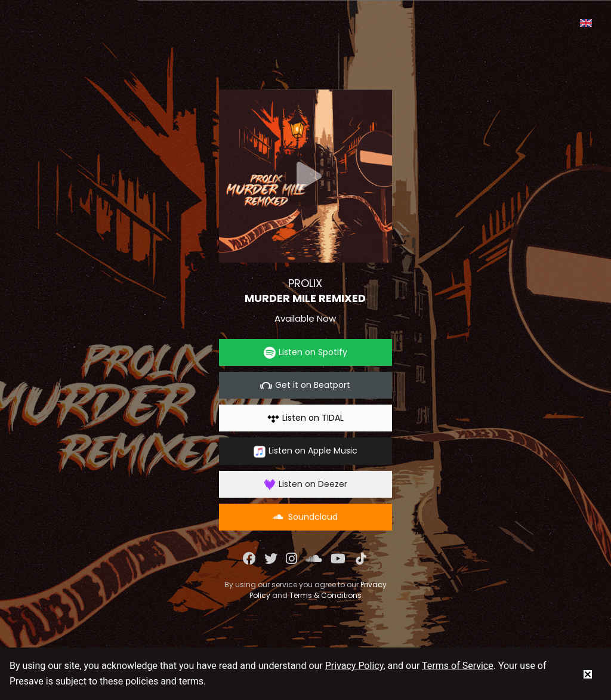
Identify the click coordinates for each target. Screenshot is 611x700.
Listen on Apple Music (305, 451)
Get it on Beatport (305, 385)
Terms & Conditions (325, 595)
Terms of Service (458, 666)
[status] (588, 674)
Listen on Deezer (305, 484)
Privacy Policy (354, 666)
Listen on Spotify (305, 352)
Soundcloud (305, 517)
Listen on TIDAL (305, 418)
